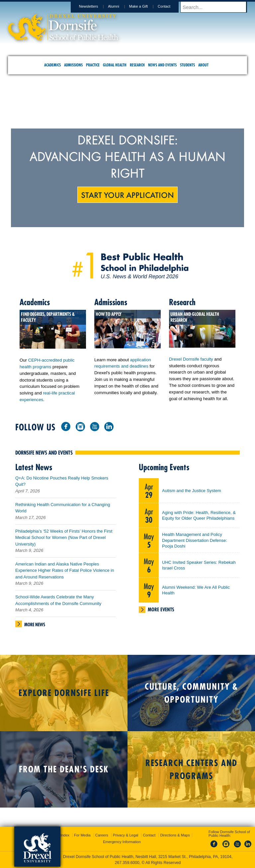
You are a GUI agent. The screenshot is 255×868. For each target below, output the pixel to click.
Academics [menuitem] (52, 65)
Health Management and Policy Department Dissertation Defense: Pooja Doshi (195, 543)
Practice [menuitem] (93, 65)
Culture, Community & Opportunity (191, 696)
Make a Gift (145, 6)
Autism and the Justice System (192, 493)
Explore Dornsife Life (64, 695)
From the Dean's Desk (64, 772)
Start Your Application (127, 195)
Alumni (120, 6)
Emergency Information (122, 842)
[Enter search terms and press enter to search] (217, 7)
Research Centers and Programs (191, 772)
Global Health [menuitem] (115, 65)
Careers (102, 835)
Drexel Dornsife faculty (191, 359)
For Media (82, 835)
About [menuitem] (203, 65)
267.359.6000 (127, 863)
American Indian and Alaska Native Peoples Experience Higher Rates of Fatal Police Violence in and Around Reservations (65, 573)
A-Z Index (61, 835)
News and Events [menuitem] (162, 65)
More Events (161, 612)
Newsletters (95, 6)
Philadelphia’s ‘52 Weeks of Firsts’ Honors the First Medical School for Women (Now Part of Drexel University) (64, 540)
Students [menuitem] (187, 65)
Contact (170, 6)
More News (35, 627)
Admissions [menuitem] (73, 65)
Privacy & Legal (126, 835)
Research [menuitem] (137, 65)
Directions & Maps (175, 835)
